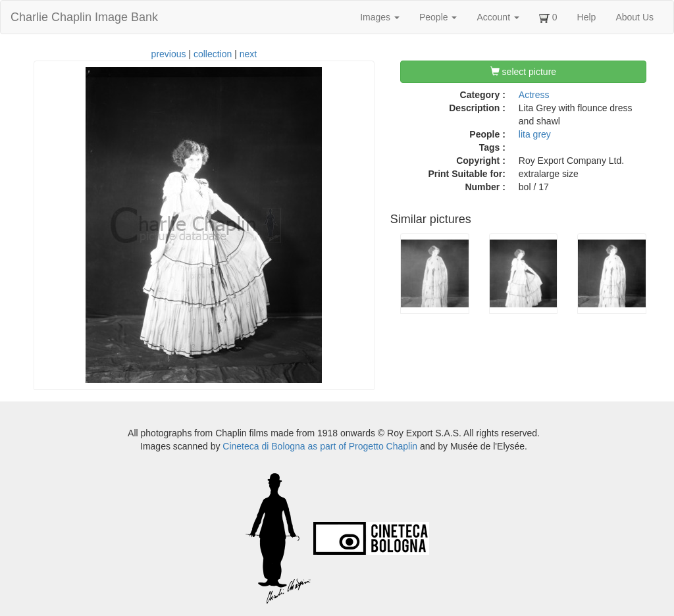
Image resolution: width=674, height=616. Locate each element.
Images (380, 17)
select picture (523, 72)
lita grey (535, 134)
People (438, 17)
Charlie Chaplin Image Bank (84, 17)
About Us (635, 17)
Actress (534, 95)
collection (213, 54)
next (248, 54)
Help (587, 17)
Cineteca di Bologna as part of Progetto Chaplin (320, 446)
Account (498, 17)
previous (169, 54)
